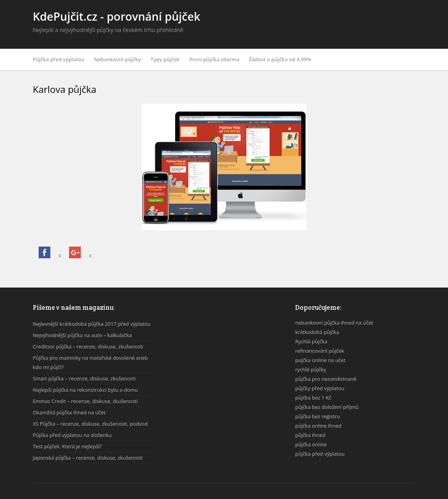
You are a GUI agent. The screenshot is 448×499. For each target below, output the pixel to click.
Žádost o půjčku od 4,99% (280, 59)
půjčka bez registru (317, 416)
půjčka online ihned (318, 426)
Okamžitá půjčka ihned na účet (69, 412)
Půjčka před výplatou (59, 59)
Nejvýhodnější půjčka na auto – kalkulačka (82, 335)
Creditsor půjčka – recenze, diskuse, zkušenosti (88, 346)
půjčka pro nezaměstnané (326, 379)
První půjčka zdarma (214, 59)
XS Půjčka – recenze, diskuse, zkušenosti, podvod (90, 424)
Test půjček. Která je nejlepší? (67, 446)
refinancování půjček (319, 351)
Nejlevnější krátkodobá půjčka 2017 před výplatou (92, 324)
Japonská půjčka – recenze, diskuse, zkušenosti (88, 458)
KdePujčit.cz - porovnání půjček (116, 16)
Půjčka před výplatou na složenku (72, 435)
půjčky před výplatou (320, 388)
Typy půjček (165, 59)
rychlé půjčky (310, 369)
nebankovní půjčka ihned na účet (334, 323)
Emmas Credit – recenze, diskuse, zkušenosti (85, 401)
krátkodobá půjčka (317, 332)
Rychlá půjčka (311, 341)
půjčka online (311, 444)
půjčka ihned (310, 435)
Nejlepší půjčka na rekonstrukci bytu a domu (85, 390)
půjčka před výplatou (320, 454)
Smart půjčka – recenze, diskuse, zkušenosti (84, 378)
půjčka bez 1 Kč (313, 398)
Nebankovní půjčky (117, 59)
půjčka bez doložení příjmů (327, 407)
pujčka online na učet (320, 360)
